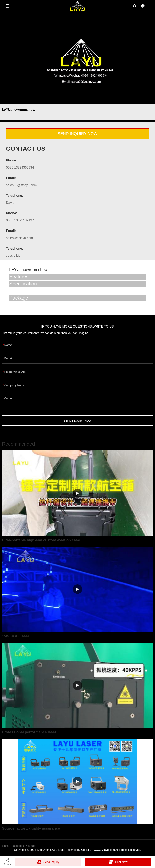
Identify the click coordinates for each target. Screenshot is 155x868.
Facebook (18, 846)
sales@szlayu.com (20, 238)
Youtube (31, 846)
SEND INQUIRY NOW (77, 134)
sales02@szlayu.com (21, 185)
